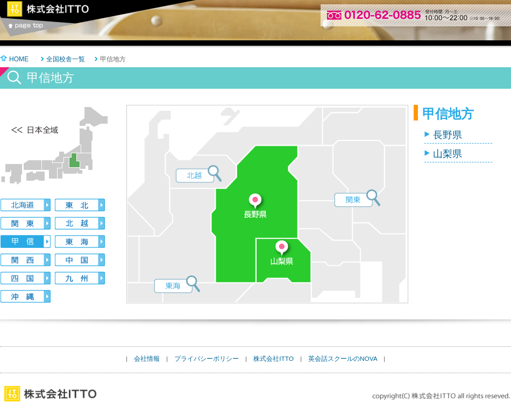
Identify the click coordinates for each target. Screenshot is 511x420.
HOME (19, 59)
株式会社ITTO (274, 359)
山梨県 (448, 154)
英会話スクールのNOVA (343, 359)
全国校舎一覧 (66, 59)
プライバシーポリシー (207, 359)
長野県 (448, 135)
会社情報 (147, 359)
